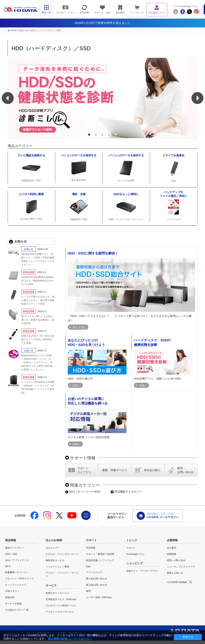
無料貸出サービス (55, 560)
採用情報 (172, 554)
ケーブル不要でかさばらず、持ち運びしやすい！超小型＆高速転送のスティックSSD (38, 300)
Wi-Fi (8, 566)
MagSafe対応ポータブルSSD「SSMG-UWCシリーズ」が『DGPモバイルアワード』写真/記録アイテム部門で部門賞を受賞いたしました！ (37, 363)
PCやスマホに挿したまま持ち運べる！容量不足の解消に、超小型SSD (38, 320)
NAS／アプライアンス (17, 560)
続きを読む (79, 327)
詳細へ (77, 385)
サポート (91, 540)
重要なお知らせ (175, 573)
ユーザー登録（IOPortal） (100, 597)
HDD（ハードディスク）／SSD (46, 30)
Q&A (88, 566)
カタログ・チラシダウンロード (62, 554)
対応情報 (91, 548)
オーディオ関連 (13, 604)
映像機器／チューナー (17, 572)
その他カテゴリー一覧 (17, 610)
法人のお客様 (54, 540)
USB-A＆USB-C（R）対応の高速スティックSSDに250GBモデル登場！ (38, 339)
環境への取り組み (176, 560)
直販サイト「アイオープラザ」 (143, 571)
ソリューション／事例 (57, 567)
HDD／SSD (11, 554)
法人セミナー (53, 548)
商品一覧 (24, 30)
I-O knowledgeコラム (187, 6)
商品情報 (11, 540)
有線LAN (10, 597)
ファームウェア (94, 572)
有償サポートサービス (57, 593)
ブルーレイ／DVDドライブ (19, 579)
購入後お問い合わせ (97, 585)
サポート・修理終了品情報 (100, 554)
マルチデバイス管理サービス (61, 606)
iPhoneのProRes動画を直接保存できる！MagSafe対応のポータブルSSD (38, 281)
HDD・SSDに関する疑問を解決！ (93, 253)
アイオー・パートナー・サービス (62, 575)
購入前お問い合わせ (97, 579)
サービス (51, 585)
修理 (88, 591)
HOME (14, 30)
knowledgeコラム (135, 554)
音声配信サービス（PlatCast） (62, 599)
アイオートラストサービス (60, 612)
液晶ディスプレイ (14, 548)
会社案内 (172, 548)
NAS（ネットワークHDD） (84, 492)
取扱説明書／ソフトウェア (100, 560)
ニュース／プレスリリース (181, 567)
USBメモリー (12, 591)
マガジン (131, 548)
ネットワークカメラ (16, 585)
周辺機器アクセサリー (126, 492)
